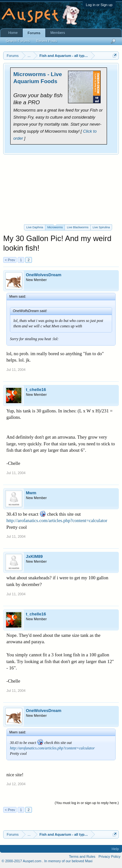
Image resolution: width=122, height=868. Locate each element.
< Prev (10, 260)
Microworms (55, 227)
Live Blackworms (78, 227)
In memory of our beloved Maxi (68, 861)
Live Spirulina (101, 227)
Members (58, 33)
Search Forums (18, 41)
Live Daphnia (35, 227)
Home (13, 33)
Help (115, 849)
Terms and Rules (82, 856)
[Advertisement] (61, 189)
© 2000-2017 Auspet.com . (22, 861)
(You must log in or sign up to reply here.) (87, 803)
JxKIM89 (34, 556)
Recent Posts (46, 41)
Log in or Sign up (99, 5)
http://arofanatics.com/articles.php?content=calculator (57, 520)
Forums (34, 33)
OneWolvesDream (44, 275)
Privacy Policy (110, 856)
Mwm (31, 493)
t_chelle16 (36, 390)
